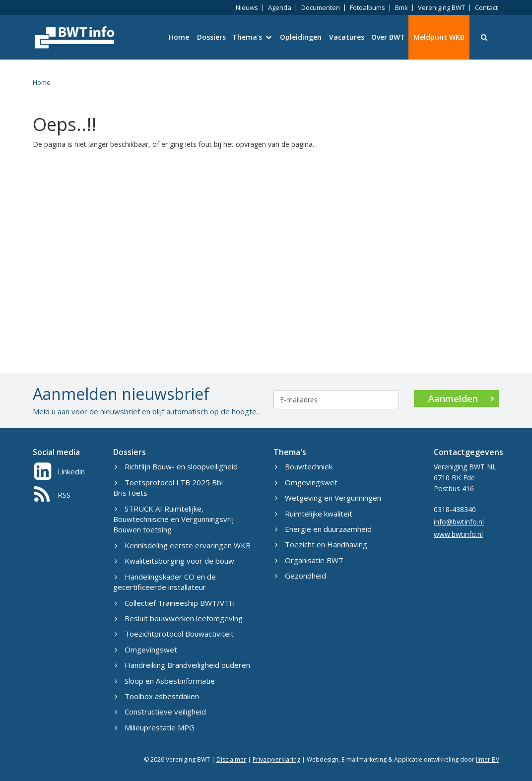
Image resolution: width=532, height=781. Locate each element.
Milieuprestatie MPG (155, 727)
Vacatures (347, 37)
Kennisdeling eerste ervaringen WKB (183, 545)
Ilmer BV (488, 759)
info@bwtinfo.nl (459, 522)
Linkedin (60, 471)
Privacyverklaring (276, 759)
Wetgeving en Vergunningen (328, 498)
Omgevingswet (146, 650)
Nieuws (247, 7)
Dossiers (211, 37)
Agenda (280, 7)
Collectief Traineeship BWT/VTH (175, 603)
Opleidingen (301, 37)
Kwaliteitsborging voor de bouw (174, 561)
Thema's (252, 37)
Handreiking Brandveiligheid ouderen (182, 665)
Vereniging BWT (441, 7)
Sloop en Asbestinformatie (165, 681)
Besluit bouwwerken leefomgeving (179, 618)
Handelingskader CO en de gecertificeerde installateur (165, 582)
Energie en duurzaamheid (323, 529)
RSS (52, 495)
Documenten (321, 7)
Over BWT (388, 37)
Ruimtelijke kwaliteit (314, 514)
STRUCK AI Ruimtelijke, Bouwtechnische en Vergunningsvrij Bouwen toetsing (173, 519)
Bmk (401, 7)
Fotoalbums (367, 7)
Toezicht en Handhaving (321, 544)
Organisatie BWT (309, 560)
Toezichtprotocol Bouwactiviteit (174, 634)
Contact (486, 7)
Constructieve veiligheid (160, 712)
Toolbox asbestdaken (157, 696)
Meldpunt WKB (439, 37)
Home (179, 37)
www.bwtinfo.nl (458, 534)
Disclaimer (231, 759)
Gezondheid (300, 576)
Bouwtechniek (304, 466)
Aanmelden (461, 398)
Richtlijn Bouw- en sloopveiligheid (176, 466)
